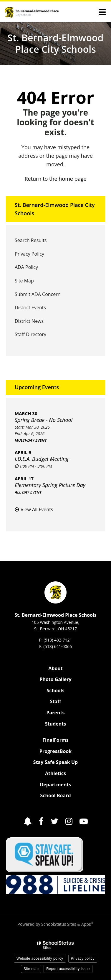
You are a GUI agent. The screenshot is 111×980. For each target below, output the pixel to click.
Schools (55, 690)
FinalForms (55, 740)
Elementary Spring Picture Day (50, 485)
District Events (30, 308)
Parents (56, 713)
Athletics (55, 773)
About (55, 668)
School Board (55, 795)
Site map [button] (31, 969)
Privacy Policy (29, 254)
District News (29, 321)
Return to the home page (55, 179)
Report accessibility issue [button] (68, 969)
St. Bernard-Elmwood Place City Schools (55, 209)
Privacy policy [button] (83, 958)
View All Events (37, 509)
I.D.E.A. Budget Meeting (42, 459)
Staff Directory (30, 334)
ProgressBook (55, 751)
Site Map (24, 281)
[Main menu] (102, 12)
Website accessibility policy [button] (40, 958)
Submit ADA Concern (38, 294)
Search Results (31, 240)
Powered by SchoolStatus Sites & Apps (56, 924)
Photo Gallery (55, 679)
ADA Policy (26, 267)
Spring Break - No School (44, 420)
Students (55, 724)
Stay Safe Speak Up (55, 762)
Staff (56, 701)
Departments (56, 785)
